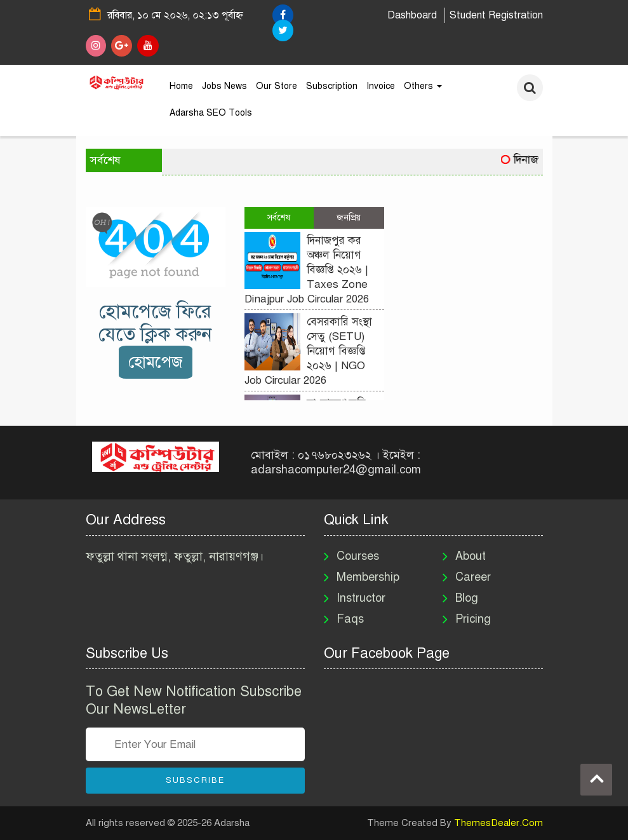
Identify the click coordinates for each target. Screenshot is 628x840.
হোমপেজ (156, 362)
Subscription (332, 86)
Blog (467, 598)
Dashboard (412, 15)
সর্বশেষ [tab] (279, 218)
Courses (358, 556)
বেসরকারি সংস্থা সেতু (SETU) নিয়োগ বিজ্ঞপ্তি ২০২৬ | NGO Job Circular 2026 (308, 351)
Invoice (381, 86)
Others (423, 86)
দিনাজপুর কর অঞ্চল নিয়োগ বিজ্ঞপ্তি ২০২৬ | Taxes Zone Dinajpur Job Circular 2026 (307, 270)
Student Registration (496, 15)
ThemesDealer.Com (498, 823)
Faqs (350, 619)
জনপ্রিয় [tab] (349, 218)
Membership (368, 577)
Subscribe (195, 780)
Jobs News (224, 86)
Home (181, 86)
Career (473, 577)
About (471, 556)
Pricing (473, 619)
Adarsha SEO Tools (211, 113)
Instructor (361, 598)
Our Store (277, 86)
